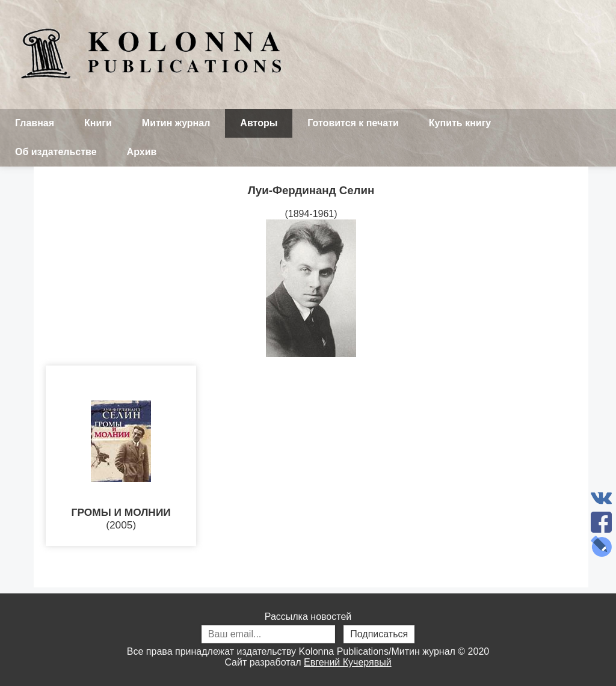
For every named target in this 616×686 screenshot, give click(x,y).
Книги (98, 123)
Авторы (259, 123)
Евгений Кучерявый (348, 662)
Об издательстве (56, 152)
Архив (142, 152)
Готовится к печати (353, 123)
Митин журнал (176, 123)
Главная (35, 123)
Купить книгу (460, 123)
